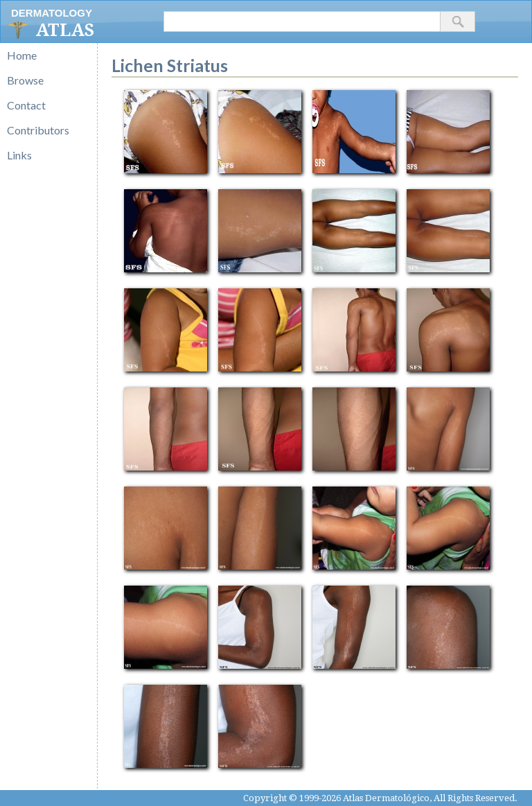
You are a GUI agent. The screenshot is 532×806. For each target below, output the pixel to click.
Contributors (38, 130)
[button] (458, 21)
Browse (25, 80)
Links (19, 155)
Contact (26, 105)
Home (22, 55)
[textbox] (302, 21)
